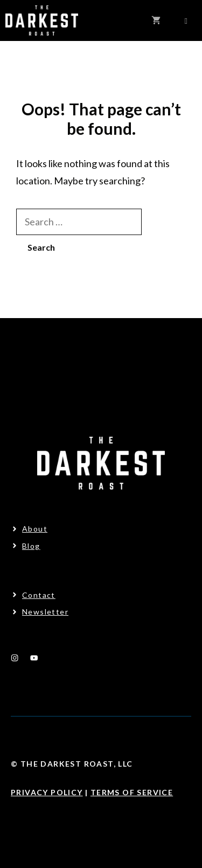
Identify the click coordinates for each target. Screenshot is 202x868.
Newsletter (45, 612)
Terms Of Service (132, 792)
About (35, 529)
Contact (39, 595)
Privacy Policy (47, 792)
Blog (31, 546)
